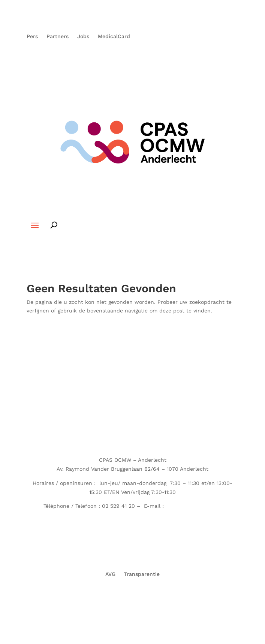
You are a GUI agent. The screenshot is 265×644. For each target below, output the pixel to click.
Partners (58, 36)
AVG (110, 574)
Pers (32, 36)
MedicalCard (114, 36)
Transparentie (142, 574)
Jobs (83, 36)
